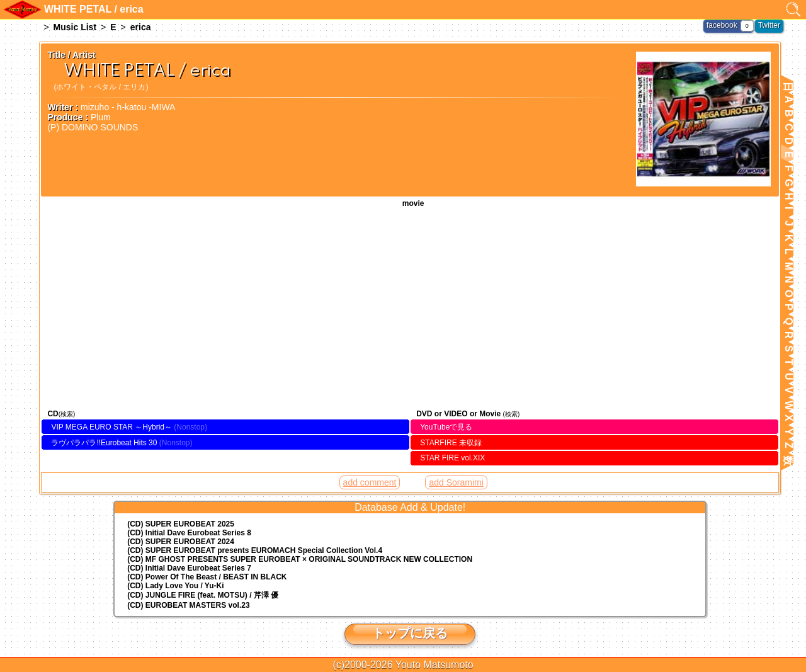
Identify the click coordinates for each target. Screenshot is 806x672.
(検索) (67, 414)
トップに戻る (410, 633)
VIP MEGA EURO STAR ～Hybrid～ (111, 427)
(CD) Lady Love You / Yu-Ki (175, 586)
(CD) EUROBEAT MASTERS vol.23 (188, 605)
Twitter (769, 25)
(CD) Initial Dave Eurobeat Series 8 (189, 533)
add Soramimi (456, 482)
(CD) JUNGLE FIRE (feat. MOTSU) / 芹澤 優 (203, 595)
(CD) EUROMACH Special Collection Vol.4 (255, 550)
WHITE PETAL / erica (410, 307)
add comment (370, 482)
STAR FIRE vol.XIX (452, 458)
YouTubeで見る (446, 427)
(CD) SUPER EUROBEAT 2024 (181, 542)
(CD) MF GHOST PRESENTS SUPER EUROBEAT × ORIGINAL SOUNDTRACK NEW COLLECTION (300, 559)
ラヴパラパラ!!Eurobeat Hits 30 (104, 443)
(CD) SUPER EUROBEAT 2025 (181, 524)
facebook (722, 25)
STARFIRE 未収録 (451, 443)
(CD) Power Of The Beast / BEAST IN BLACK (207, 577)
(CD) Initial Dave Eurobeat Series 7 (189, 568)
